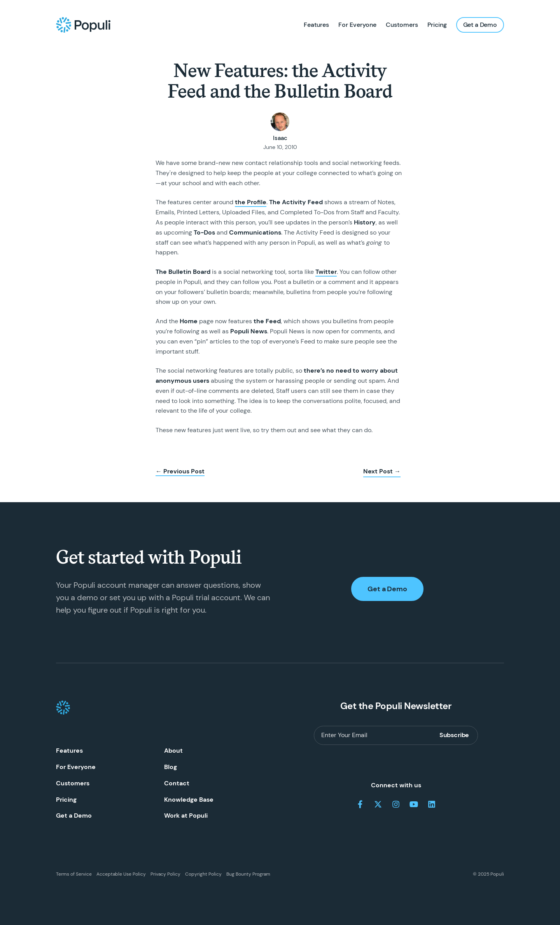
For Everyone (357, 25)
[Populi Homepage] (83, 25)
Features (316, 25)
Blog (171, 767)
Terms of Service (74, 874)
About (173, 751)
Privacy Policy (165, 874)
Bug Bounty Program (248, 874)
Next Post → (382, 471)
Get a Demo (480, 25)
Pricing (437, 25)
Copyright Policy (203, 874)
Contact (177, 783)
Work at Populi (186, 816)
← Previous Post (180, 471)
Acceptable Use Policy (121, 874)
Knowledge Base (189, 800)
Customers (402, 25)
